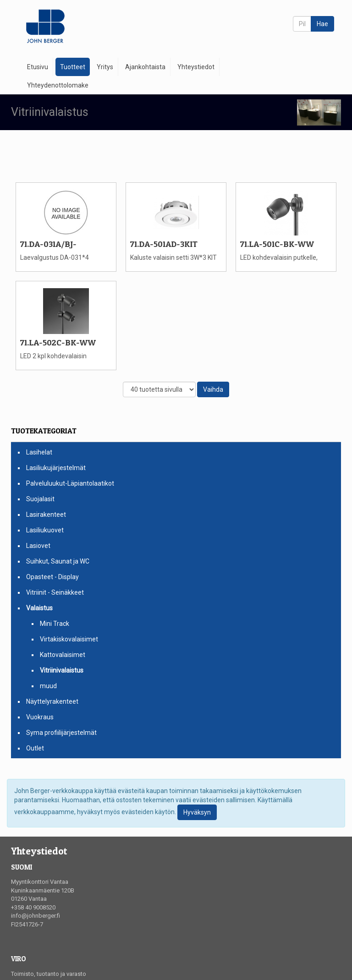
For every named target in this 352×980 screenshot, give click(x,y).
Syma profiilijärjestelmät (61, 733)
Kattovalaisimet (63, 655)
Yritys (105, 67)
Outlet (35, 748)
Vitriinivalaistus (62, 670)
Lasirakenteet (46, 515)
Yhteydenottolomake (58, 85)
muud (48, 686)
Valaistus (39, 608)
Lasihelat (39, 452)
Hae (322, 24)
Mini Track (55, 624)
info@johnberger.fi (36, 916)
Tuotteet (73, 67)
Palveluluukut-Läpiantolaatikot (70, 483)
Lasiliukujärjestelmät (56, 468)
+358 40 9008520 (33, 907)
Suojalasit (40, 499)
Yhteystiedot (196, 67)
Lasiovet (38, 546)
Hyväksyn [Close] (197, 812)
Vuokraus (40, 717)
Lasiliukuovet (45, 530)
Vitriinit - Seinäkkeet (55, 592)
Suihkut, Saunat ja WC (58, 561)
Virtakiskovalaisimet (69, 639)
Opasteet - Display (52, 577)
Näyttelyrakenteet (52, 701)
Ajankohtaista (145, 67)
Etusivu (38, 67)
